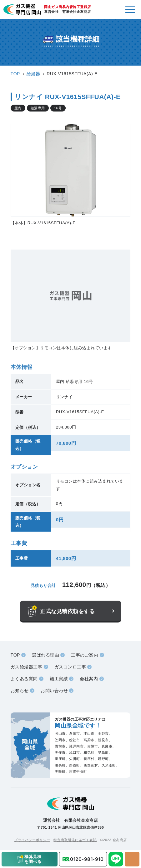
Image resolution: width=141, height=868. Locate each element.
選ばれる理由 (45, 655)
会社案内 (89, 679)
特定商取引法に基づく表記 (75, 840)
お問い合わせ (54, 691)
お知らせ (20, 691)
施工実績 (59, 679)
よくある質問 (24, 679)
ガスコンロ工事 (70, 667)
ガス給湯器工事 (27, 667)
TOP (15, 655)
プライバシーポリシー (32, 840)
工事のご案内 (85, 655)
